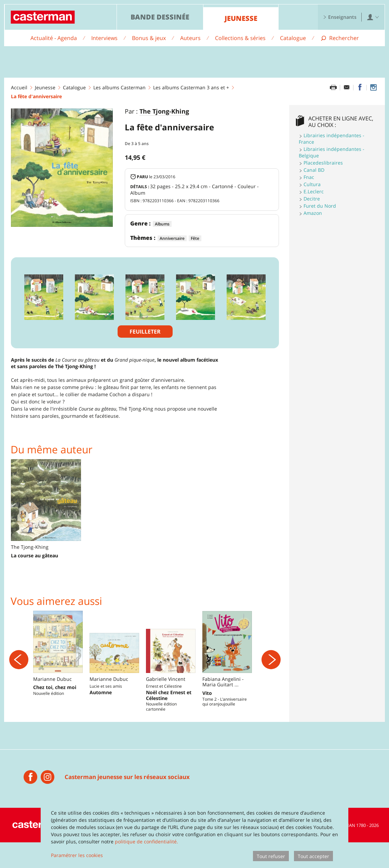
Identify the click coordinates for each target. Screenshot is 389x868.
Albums (162, 224)
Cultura (312, 184)
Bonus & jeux (149, 38)
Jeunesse (241, 18)
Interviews (104, 38)
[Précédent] (19, 672)
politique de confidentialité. (146, 841)
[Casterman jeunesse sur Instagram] (373, 88)
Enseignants (340, 17)
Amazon (313, 213)
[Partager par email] (347, 88)
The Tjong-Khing (164, 112)
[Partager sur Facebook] (360, 88)
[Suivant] (271, 672)
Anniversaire (172, 238)
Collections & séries (240, 38)
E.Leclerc (314, 191)
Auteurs (190, 38)
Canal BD (314, 170)
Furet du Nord (320, 206)
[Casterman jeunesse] (30, 803)
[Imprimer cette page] (333, 88)
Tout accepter (313, 856)
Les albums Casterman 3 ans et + (191, 87)
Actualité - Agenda (54, 38)
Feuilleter (145, 332)
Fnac (309, 177)
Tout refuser (271, 856)
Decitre (312, 199)
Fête (195, 238)
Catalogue (293, 38)
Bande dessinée (160, 17)
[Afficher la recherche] (340, 38)
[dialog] (194, 833)
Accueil (19, 87)
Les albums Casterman (119, 87)
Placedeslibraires (323, 163)
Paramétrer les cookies (77, 855)
